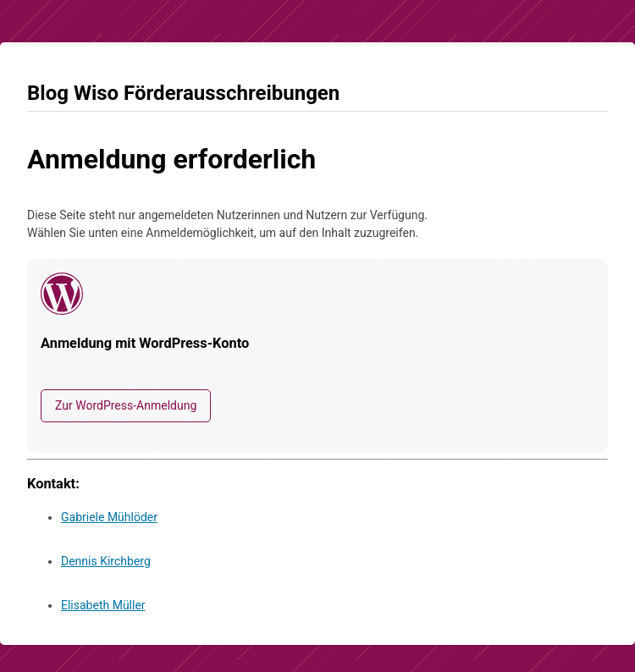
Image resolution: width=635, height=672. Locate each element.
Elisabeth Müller (103, 605)
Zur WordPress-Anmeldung (126, 405)
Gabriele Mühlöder (109, 517)
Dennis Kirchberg (106, 561)
